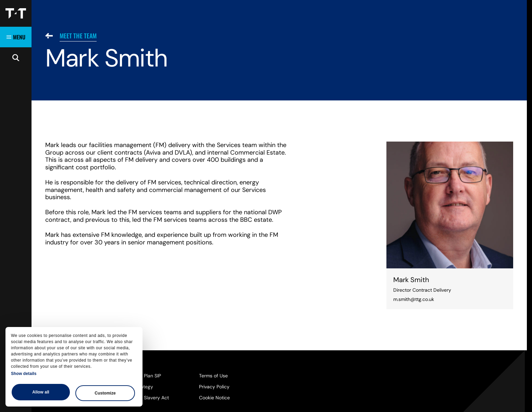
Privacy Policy (214, 387)
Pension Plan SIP (143, 376)
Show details (24, 374)
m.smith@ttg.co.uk (414, 299)
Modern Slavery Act (147, 398)
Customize (105, 393)
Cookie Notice (214, 398)
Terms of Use (213, 376)
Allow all (41, 392)
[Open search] (16, 58)
